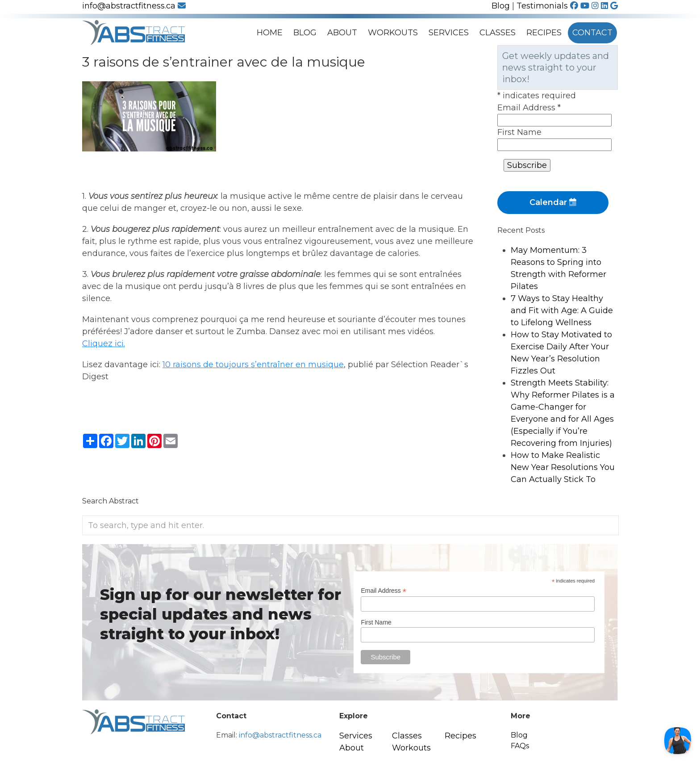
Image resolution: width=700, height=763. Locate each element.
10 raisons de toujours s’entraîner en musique (253, 365)
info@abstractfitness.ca (134, 6)
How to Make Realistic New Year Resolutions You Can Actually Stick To (563, 467)
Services (449, 33)
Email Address (529, 108)
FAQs (520, 746)
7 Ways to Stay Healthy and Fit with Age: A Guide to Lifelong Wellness (562, 310)
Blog (501, 6)
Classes (498, 33)
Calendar (553, 202)
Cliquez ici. (104, 344)
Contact (592, 33)
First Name (519, 132)
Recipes (544, 33)
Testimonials (542, 6)
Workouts (393, 33)
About (342, 33)
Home (270, 33)
